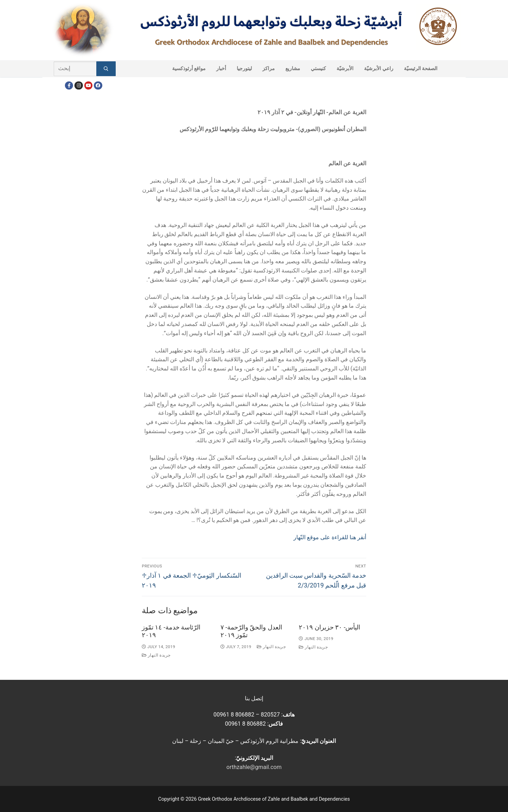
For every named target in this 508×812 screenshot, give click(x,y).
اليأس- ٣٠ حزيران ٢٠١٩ (329, 627)
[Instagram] (78, 85)
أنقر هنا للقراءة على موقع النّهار (330, 537)
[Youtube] (88, 85)
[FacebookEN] (98, 85)
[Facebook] (69, 85)
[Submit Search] (106, 69)
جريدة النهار (156, 655)
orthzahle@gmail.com (254, 767)
